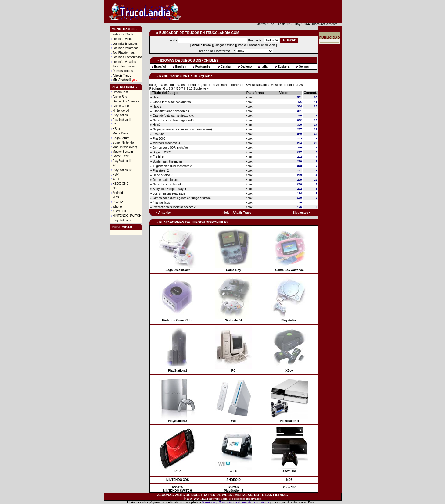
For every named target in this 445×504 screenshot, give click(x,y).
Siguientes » (302, 213)
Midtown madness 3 (166, 143)
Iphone (116, 207)
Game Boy (118, 97)
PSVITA (117, 202)
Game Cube (119, 106)
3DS (114, 188)
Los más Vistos (122, 39)
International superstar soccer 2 (174, 207)
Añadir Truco (242, 213)
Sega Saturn (120, 138)
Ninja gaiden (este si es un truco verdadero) (182, 129)
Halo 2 (157, 107)
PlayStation (119, 115)
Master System (121, 152)
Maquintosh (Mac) (123, 147)
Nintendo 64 (119, 111)
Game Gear (119, 156)
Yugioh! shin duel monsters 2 (172, 166)
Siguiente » (201, 89)
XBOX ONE (119, 184)
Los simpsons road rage (169, 193)
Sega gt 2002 (162, 152)
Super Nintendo (122, 143)
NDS (115, 197)
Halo (156, 97)
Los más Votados (123, 62)
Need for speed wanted (169, 184)
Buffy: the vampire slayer (170, 189)
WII (113, 165)
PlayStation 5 (120, 220)
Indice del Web (121, 34)
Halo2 (157, 125)
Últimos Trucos (121, 71)
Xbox (249, 97)
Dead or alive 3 (163, 175)
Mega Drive (119, 133)
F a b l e (158, 157)
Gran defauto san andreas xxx (173, 116)
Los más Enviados (124, 43)
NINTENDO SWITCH (126, 216)
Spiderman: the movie (168, 161)
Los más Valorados (124, 48)
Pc (113, 124)
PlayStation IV (121, 170)
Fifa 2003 (159, 139)
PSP (114, 175)
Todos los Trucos (123, 66)
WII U (115, 179)
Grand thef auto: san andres (172, 102)
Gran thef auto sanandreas (171, 111)
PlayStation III (121, 161)
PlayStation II (120, 120)
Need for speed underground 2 (174, 120)
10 (191, 89)
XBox (115, 129)
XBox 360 (118, 211)
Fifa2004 (159, 134)
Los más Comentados (126, 57)
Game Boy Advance (125, 101)
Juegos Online (224, 45)
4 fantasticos (161, 203)
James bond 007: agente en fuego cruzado (182, 198)
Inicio (226, 213)
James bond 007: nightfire (170, 148)
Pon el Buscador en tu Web (257, 45)
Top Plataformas (122, 53)
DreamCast (119, 92)
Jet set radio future (165, 180)
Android (116, 193)
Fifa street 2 (161, 171)
